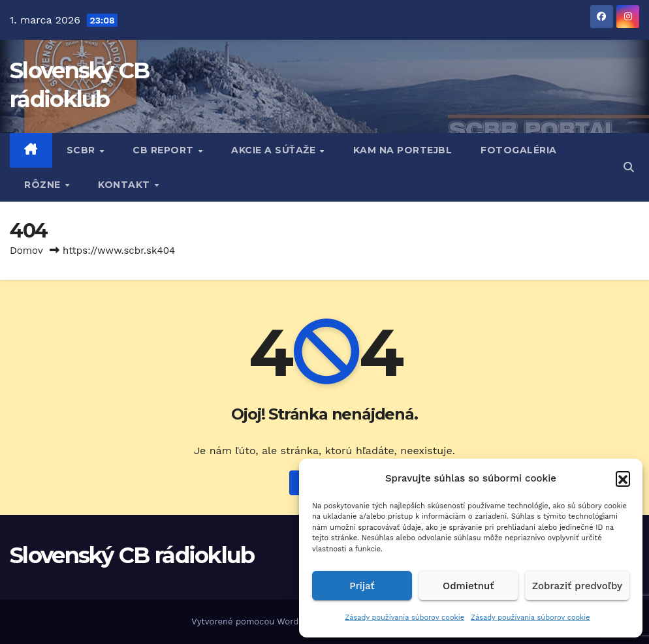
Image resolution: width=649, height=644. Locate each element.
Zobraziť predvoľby (577, 586)
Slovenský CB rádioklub (132, 555)
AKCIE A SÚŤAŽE (275, 150)
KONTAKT (125, 185)
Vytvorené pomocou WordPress (258, 621)
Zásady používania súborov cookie (404, 618)
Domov (26, 251)
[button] (623, 478)
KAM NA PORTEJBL (403, 150)
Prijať (362, 586)
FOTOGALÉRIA (519, 150)
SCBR (83, 150)
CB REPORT (165, 150)
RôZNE (44, 185)
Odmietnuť (468, 586)
